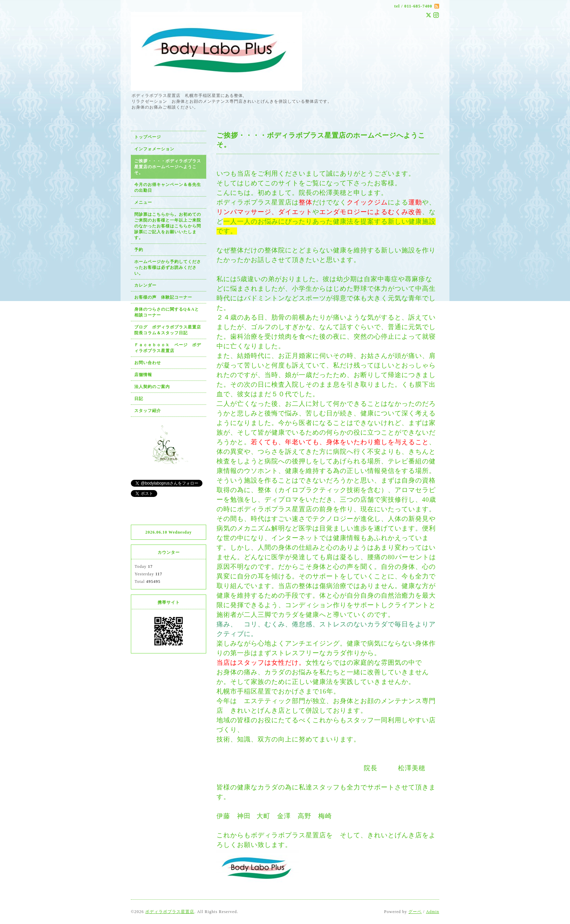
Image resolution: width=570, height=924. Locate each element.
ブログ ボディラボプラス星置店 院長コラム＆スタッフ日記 (170, 330)
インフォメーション (154, 149)
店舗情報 (143, 375)
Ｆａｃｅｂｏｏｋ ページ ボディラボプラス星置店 (168, 348)
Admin (433, 912)
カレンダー (145, 285)
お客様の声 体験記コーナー (163, 297)
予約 (139, 250)
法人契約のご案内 (152, 387)
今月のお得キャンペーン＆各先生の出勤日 (168, 188)
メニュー (143, 202)
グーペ (415, 912)
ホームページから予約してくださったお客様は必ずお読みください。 (168, 267)
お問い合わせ (148, 363)
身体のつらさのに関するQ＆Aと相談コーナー (167, 312)
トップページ (148, 137)
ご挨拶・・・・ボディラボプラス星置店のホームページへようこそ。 (168, 167)
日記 (139, 399)
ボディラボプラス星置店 (170, 912)
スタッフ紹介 (148, 411)
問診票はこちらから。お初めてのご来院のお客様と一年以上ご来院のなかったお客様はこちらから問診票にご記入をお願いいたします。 (168, 226)
